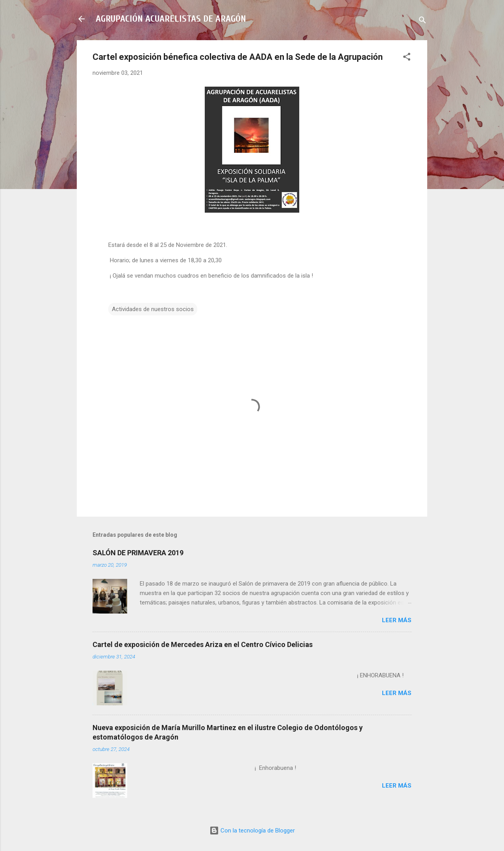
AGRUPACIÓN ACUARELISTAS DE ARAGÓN (171, 19)
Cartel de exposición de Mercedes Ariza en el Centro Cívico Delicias (203, 644)
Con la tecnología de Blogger (252, 831)
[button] (407, 58)
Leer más (397, 620)
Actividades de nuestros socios (153, 309)
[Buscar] (422, 21)
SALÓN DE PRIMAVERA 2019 (138, 553)
